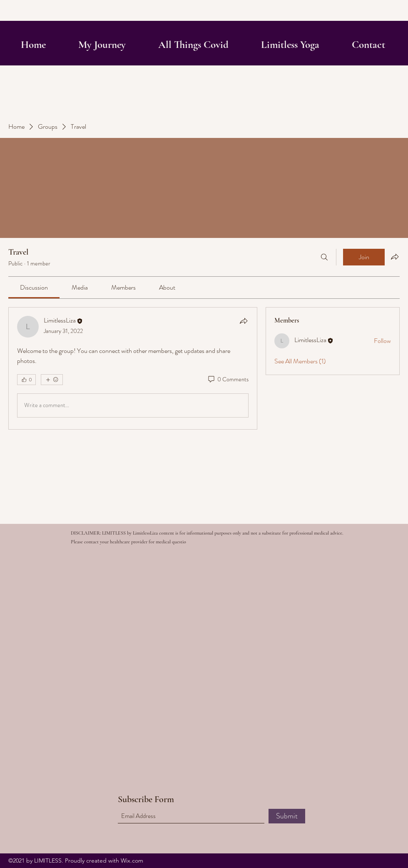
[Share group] (395, 257)
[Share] (244, 321)
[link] (34, 287)
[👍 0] (26, 380)
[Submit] (287, 816)
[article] (133, 368)
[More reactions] (52, 380)
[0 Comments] (228, 380)
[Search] (324, 257)
